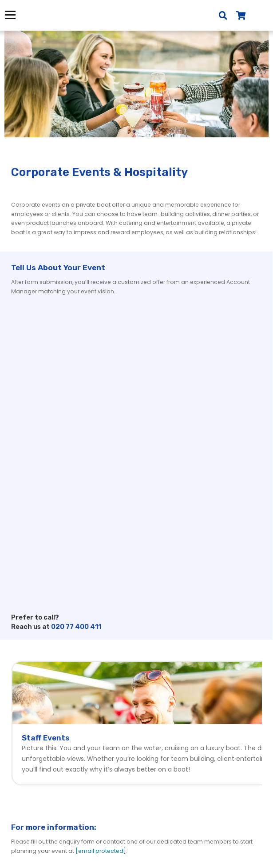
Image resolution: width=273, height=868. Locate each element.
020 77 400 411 (76, 627)
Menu (10, 15)
